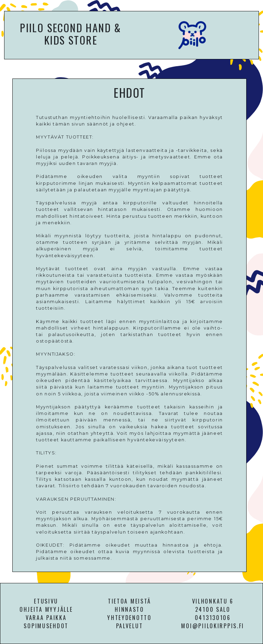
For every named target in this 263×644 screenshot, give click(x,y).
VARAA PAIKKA (46, 618)
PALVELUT (130, 626)
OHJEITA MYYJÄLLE (46, 609)
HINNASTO (129, 609)
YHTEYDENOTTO (129, 618)
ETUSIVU (46, 601)
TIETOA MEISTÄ (129, 601)
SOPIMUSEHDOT (46, 626)
